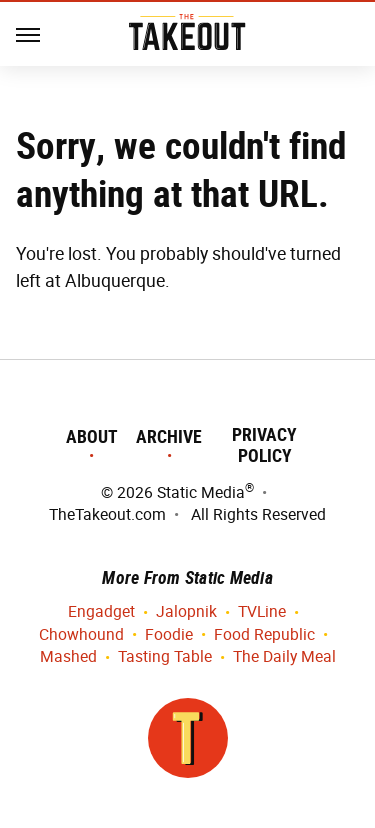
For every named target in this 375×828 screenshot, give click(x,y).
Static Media (201, 492)
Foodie (169, 635)
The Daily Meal (284, 657)
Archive (169, 436)
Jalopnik (186, 612)
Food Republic (264, 635)
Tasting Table (165, 657)
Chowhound (81, 635)
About (92, 436)
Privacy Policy (264, 445)
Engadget (101, 612)
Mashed (68, 657)
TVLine (262, 612)
